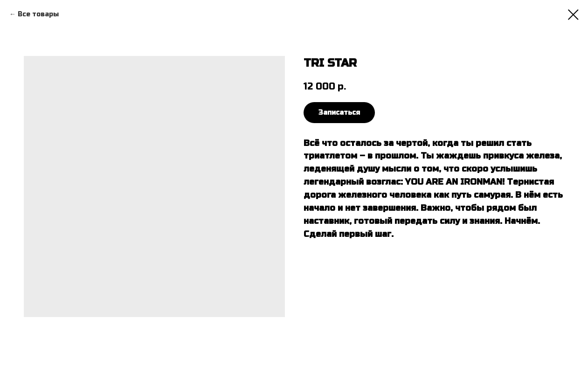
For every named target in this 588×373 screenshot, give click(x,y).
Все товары (38, 14)
